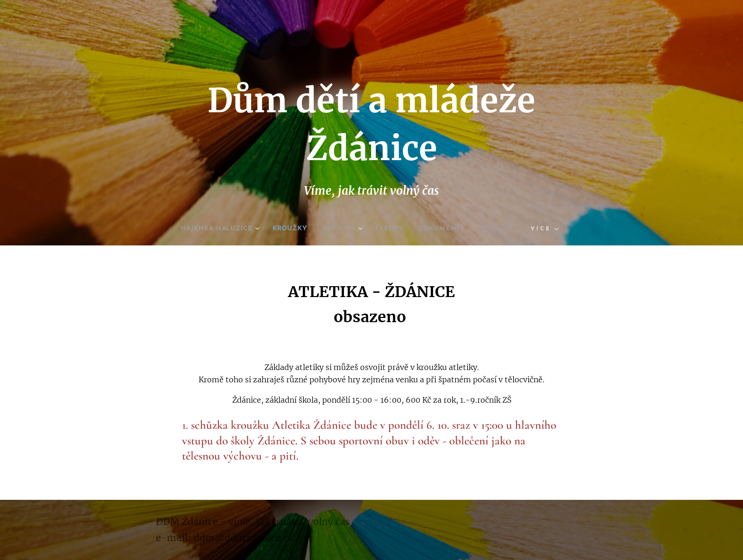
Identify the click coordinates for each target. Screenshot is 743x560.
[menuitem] (210, 229)
